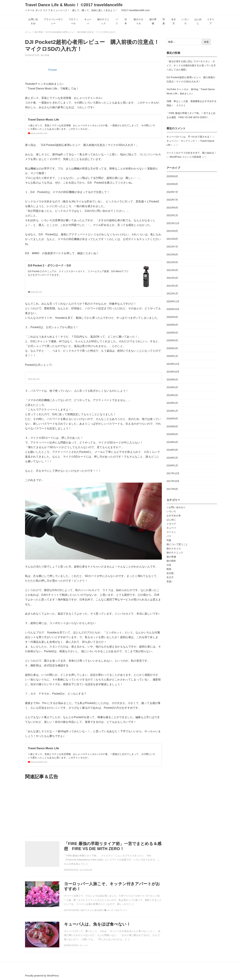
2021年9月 (172, 231)
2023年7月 (172, 192)
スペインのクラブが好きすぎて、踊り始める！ (191, 153)
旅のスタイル (138, 21)
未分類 (170, 573)
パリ (117, 21)
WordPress (53, 976)
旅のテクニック (103, 21)
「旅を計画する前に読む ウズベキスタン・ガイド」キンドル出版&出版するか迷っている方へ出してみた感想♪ (191, 65)
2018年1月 (172, 465)
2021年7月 (172, 247)
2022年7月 (172, 200)
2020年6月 (172, 325)
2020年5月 (172, 333)
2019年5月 (172, 380)
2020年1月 (172, 356)
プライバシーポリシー (53, 21)
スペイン (171, 532)
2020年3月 (172, 348)
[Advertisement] (93, 808)
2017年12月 (173, 473)
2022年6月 (172, 208)
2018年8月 (172, 426)
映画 (169, 569)
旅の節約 (171, 561)
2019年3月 (172, 395)
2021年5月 (172, 262)
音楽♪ (169, 581)
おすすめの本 (174, 516)
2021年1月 (172, 293)
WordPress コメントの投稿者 (185, 157)
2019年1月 (172, 411)
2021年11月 (173, 223)
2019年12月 (173, 364)
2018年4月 (172, 442)
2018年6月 (172, 434)
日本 (126, 21)
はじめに (198, 21)
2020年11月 (173, 301)
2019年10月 (173, 372)
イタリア (211, 21)
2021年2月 (172, 286)
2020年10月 (173, 309)
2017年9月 (172, 489)
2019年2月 (172, 403)
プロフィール (73, 21)
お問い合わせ (33, 21)
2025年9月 (172, 176)
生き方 (174, 21)
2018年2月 (172, 458)
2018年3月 (172, 450)
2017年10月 (173, 481)
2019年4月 (172, 387)
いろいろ (185, 21)
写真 (164, 21)
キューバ (88, 21)
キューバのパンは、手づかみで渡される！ (189, 137)
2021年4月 (172, 270)
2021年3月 (172, 278)
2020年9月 (172, 317)
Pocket (53, 70)
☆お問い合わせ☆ (176, 507)
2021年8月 (172, 239)
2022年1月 (172, 215)
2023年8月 (172, 184)
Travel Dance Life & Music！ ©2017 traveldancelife (98, 5)
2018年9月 (172, 419)
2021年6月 (172, 254)
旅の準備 (153, 21)
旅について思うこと (177, 544)
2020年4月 (172, 340)
